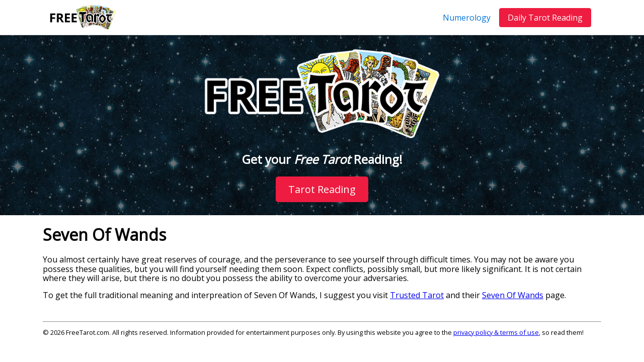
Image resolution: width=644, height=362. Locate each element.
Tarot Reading (322, 189)
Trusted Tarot (417, 295)
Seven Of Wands (513, 295)
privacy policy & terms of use (496, 332)
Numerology (467, 18)
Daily (545, 18)
